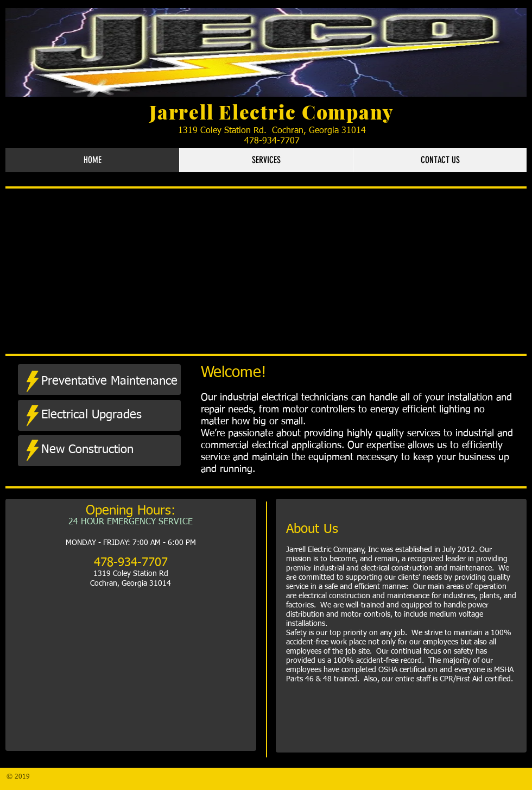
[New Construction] (104, 450)
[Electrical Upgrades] (103, 415)
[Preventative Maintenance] (109, 381)
